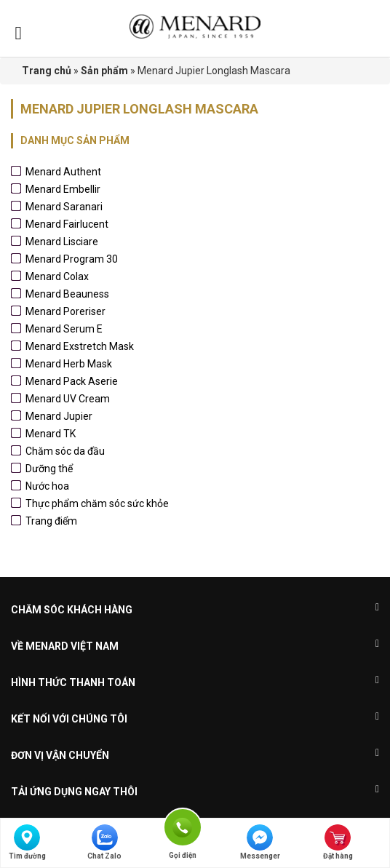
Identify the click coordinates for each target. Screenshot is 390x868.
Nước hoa (47, 486)
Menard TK (51, 434)
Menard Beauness (67, 294)
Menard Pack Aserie (72, 381)
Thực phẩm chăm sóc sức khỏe (97, 503)
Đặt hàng (338, 842)
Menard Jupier (59, 416)
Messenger (260, 842)
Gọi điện (183, 826)
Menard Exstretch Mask (80, 346)
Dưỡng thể (49, 469)
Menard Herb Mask (69, 364)
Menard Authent (63, 172)
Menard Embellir (63, 189)
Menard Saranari (64, 207)
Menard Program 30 (72, 259)
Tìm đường (27, 842)
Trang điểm (51, 521)
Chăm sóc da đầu (65, 451)
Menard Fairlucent (67, 224)
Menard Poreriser (65, 311)
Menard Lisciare (62, 242)
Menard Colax (57, 276)
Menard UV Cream (68, 399)
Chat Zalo (104, 842)
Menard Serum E (64, 329)
